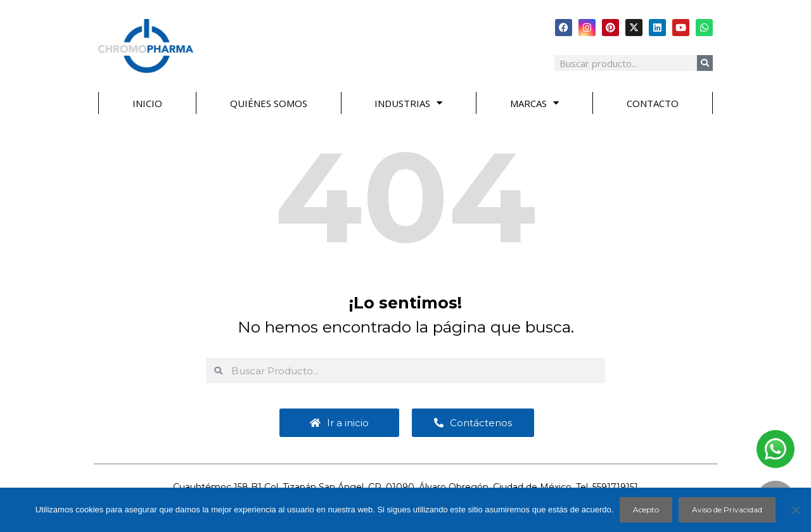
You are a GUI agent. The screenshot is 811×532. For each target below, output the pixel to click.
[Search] (705, 63)
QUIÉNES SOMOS (269, 103)
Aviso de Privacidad (727, 510)
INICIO (147, 103)
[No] (795, 510)
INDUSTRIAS (408, 103)
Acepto (646, 510)
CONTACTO (653, 103)
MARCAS (534, 103)
